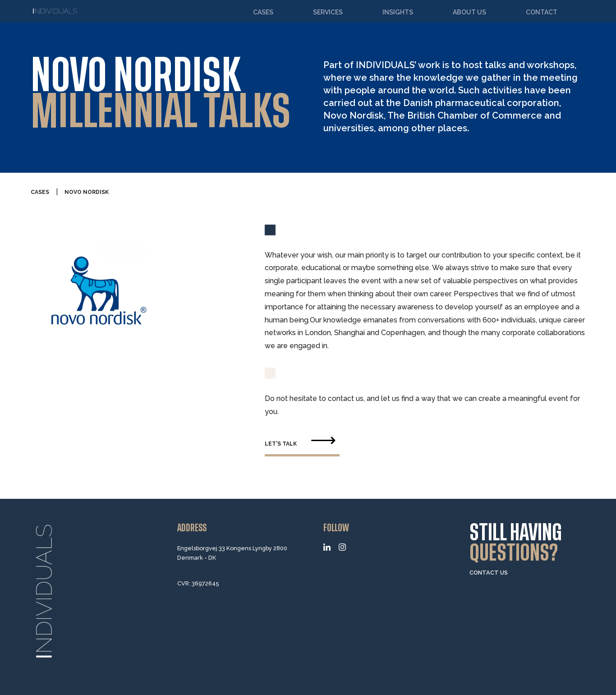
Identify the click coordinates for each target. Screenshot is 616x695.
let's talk (281, 444)
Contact (542, 12)
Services (328, 12)
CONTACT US (489, 573)
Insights (398, 12)
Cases (263, 12)
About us (469, 12)
